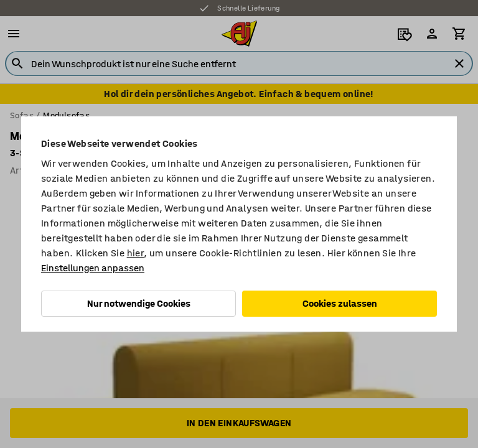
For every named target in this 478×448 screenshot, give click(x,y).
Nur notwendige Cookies (139, 303)
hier (136, 253)
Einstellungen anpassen (93, 268)
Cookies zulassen (340, 303)
